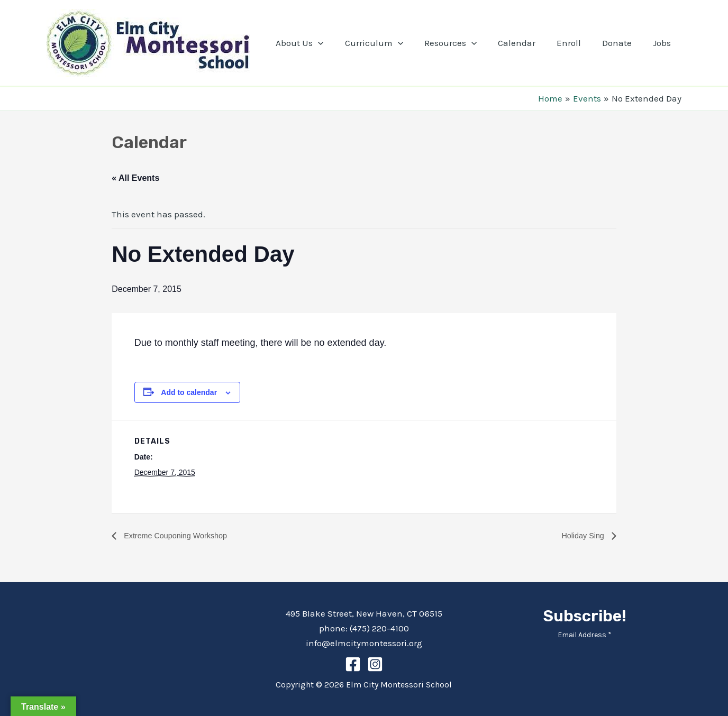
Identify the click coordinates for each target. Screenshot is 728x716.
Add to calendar (189, 392)
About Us (320, 43)
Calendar (528, 43)
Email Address (585, 635)
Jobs (663, 43)
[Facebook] (353, 664)
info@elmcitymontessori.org (364, 643)
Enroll (577, 43)
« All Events (135, 178)
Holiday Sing (581, 535)
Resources (465, 43)
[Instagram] (375, 664)
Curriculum (392, 43)
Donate (622, 43)
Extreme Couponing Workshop (180, 535)
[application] (339, 43)
